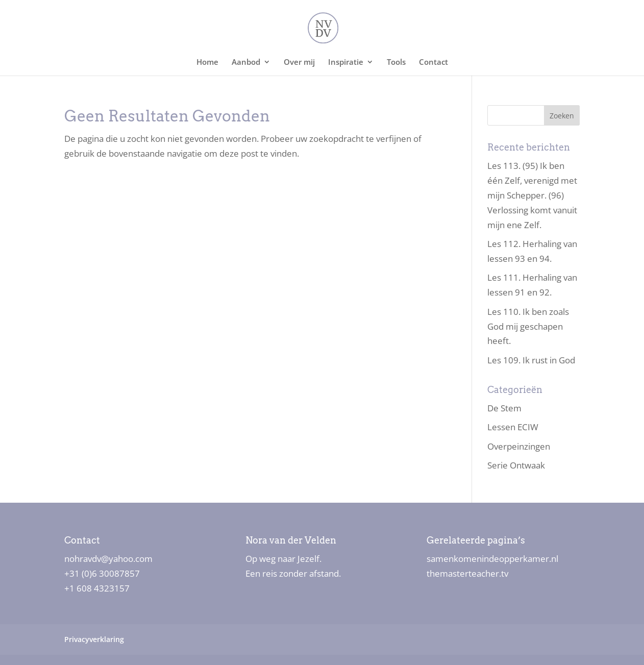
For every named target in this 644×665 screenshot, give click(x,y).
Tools (396, 63)
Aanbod (246, 63)
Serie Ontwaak (516, 465)
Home (207, 63)
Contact (434, 63)
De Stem (504, 408)
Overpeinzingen (519, 446)
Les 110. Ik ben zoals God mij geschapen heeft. (528, 326)
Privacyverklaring (94, 639)
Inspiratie (346, 63)
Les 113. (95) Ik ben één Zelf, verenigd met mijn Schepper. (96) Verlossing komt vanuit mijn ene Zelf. (532, 195)
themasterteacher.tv (467, 573)
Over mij (299, 63)
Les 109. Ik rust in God (531, 360)
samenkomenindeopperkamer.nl (492, 559)
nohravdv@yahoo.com (108, 559)
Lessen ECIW (513, 427)
